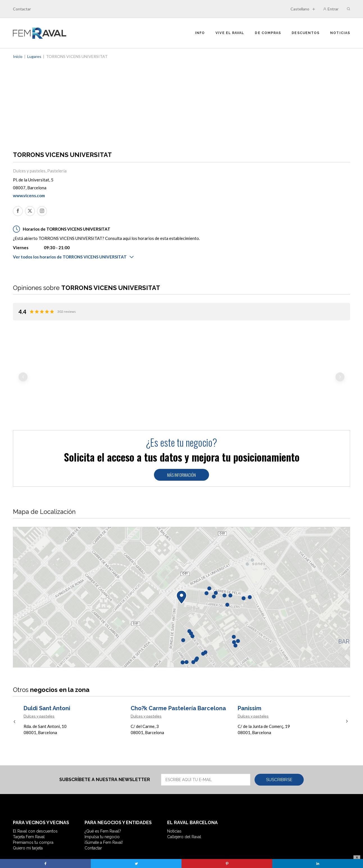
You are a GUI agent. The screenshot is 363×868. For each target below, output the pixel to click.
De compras (268, 33)
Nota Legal (121, 822)
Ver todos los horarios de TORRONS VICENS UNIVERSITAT (73, 257)
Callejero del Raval (184, 795)
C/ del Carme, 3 (145, 685)
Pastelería (57, 171)
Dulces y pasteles (29, 171)
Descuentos (306, 33)
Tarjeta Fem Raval (29, 795)
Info (200, 33)
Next (340, 356)
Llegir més (27, 376)
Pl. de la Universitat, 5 (33, 180)
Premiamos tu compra (33, 801)
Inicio (18, 56)
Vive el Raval (230, 33)
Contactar (22, 9)
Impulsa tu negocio (102, 795)
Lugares (34, 56)
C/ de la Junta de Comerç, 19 (264, 685)
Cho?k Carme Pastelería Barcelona (178, 667)
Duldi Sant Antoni (47, 667)
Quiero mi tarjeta (28, 807)
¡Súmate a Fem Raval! (104, 801)
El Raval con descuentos (35, 790)
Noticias (340, 33)
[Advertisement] (182, 102)
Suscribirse (279, 738)
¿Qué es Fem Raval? (103, 790)
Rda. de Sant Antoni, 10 (45, 685)
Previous (23, 356)
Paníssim (249, 667)
